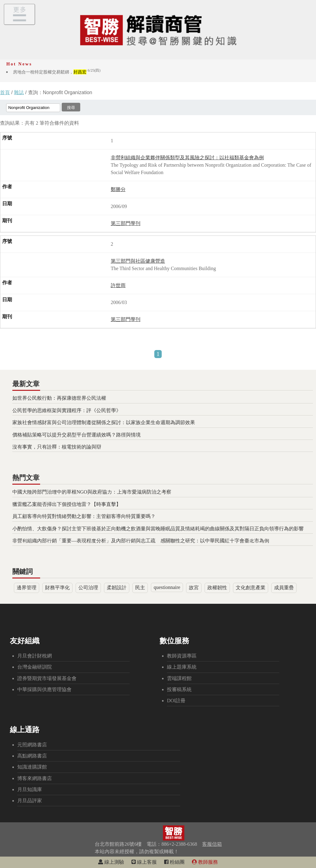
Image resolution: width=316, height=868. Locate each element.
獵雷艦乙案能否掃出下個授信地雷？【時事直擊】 (67, 504)
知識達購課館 (32, 767)
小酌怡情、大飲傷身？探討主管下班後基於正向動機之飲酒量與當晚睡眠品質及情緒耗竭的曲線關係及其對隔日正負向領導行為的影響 (158, 529)
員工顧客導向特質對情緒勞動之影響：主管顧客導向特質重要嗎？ (84, 516)
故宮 (194, 588)
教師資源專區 (182, 656)
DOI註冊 (176, 701)
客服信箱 (212, 844)
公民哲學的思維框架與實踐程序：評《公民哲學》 (67, 410)
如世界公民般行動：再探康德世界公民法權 (59, 398)
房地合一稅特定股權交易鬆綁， (57, 72)
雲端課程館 (179, 678)
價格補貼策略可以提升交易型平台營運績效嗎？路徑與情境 (77, 435)
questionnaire (167, 587)
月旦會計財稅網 (35, 656)
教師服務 (205, 862)
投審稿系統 (179, 689)
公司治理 (88, 588)
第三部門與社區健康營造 (138, 261)
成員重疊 (284, 588)
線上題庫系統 (182, 667)
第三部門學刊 (126, 223)
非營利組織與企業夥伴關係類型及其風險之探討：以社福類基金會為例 (187, 158)
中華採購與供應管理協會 (44, 689)
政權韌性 (217, 588)
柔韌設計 (117, 588)
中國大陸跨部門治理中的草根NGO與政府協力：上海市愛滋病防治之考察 (92, 492)
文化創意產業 (251, 588)
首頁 (5, 92)
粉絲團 (174, 862)
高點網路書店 (32, 756)
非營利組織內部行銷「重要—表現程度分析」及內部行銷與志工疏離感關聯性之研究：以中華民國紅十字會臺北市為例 (141, 541)
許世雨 (118, 285)
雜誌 (19, 92)
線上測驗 (111, 862)
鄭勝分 (118, 189)
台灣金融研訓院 (35, 667)
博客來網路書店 (35, 778)
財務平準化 (57, 588)
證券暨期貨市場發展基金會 (47, 678)
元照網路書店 (32, 745)
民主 (140, 588)
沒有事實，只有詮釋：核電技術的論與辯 (57, 447)
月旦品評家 (30, 801)
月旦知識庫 (30, 789)
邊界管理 (27, 588)
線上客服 (144, 862)
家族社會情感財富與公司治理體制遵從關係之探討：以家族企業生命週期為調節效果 (104, 422)
